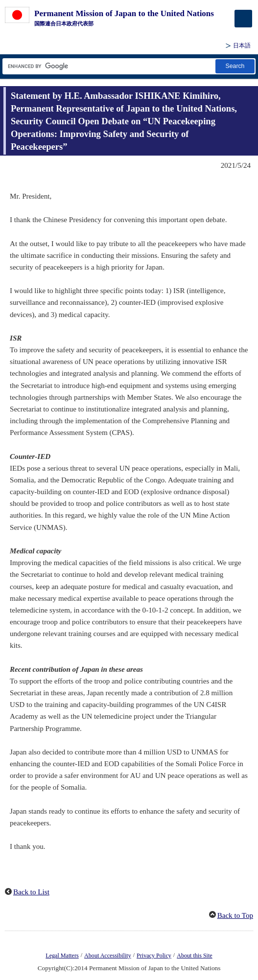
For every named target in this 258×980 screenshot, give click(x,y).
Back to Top (235, 915)
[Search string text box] (108, 66)
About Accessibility (108, 956)
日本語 (242, 46)
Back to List (31, 892)
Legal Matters (62, 956)
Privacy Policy (154, 956)
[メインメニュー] (243, 19)
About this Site (194, 956)
